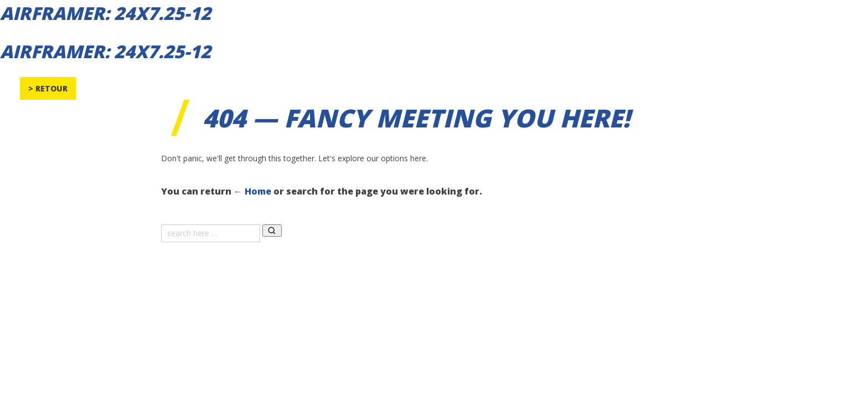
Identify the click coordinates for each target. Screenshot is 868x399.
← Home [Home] (252, 191)
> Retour (48, 88)
